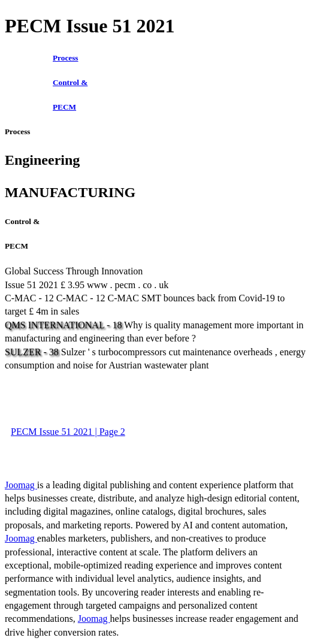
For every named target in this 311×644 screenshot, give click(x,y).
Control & (70, 82)
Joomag (21, 485)
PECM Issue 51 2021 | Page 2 (68, 432)
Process (66, 58)
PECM (64, 107)
